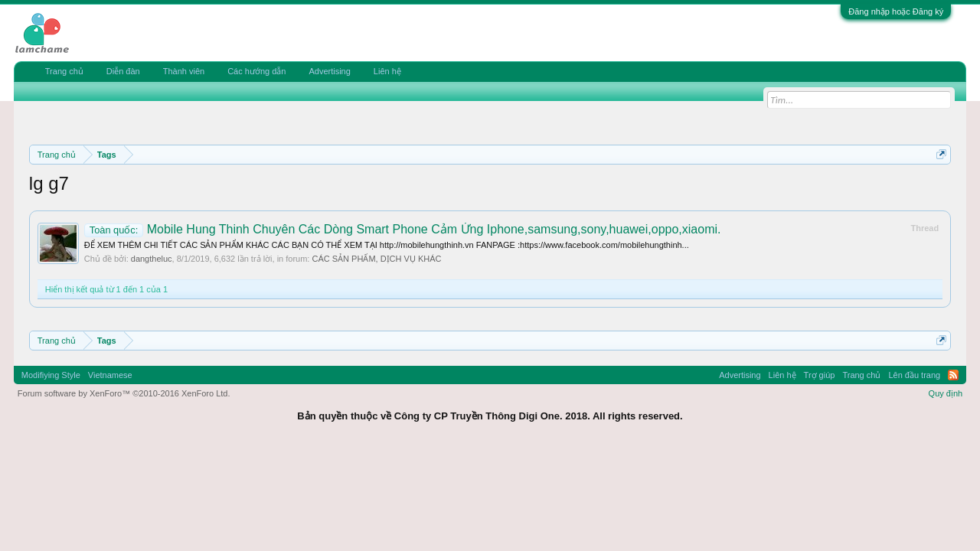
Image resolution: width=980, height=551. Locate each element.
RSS (953, 375)
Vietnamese (110, 375)
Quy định (946, 393)
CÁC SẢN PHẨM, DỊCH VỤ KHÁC (376, 259)
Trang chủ (64, 71)
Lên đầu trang (914, 375)
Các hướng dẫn (256, 71)
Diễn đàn (123, 71)
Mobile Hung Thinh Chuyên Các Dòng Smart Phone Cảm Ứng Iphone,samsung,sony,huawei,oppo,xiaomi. (403, 229)
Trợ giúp (820, 375)
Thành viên (184, 71)
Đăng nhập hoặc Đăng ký (896, 11)
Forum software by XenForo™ (124, 393)
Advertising (329, 71)
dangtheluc (152, 259)
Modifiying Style (51, 375)
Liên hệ (387, 71)
